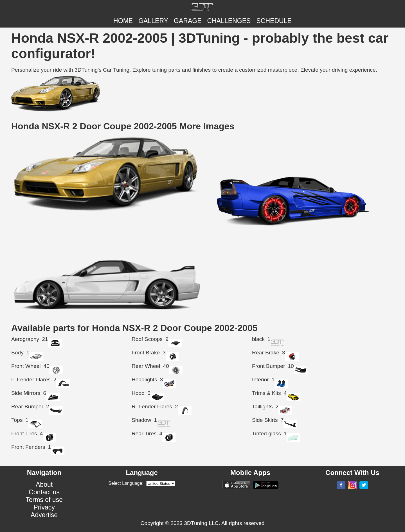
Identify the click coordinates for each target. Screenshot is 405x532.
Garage (188, 21)
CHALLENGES (229, 21)
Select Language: (126, 483)
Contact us (44, 492)
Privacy (44, 507)
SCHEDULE (274, 21)
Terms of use (44, 500)
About (44, 485)
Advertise (44, 515)
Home (123, 21)
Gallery (153, 21)
